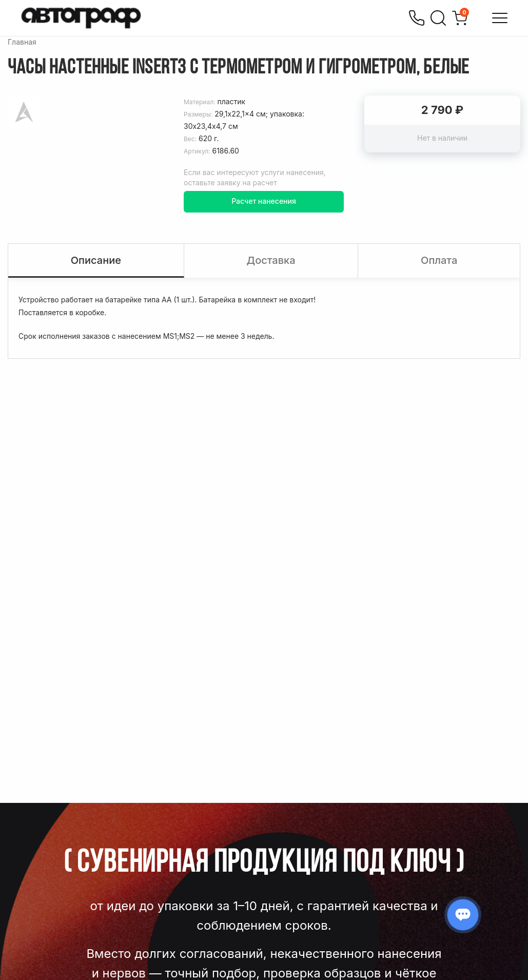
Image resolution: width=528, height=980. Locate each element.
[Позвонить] (417, 18)
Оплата (439, 260)
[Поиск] (438, 18)
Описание (96, 260)
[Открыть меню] (500, 18)
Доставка (271, 260)
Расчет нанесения (264, 201)
